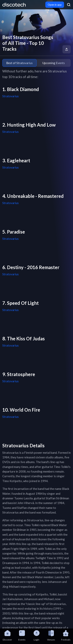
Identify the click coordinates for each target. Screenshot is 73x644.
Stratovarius (11, 96)
